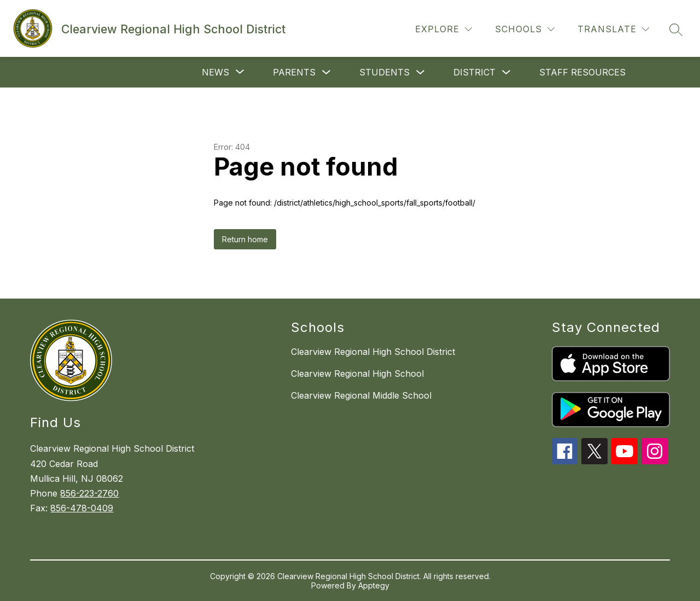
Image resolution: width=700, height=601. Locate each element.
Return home (245, 239)
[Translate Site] (613, 29)
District (474, 72)
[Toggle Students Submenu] (421, 72)
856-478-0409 (82, 508)
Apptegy (374, 585)
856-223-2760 (89, 493)
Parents (294, 72)
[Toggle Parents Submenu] (326, 72)
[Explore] (444, 29)
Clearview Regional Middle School (361, 395)
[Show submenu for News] (215, 72)
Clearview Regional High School (357, 374)
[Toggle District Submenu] (506, 72)
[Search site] (676, 30)
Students (384, 72)
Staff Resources (582, 72)
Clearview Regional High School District (373, 352)
